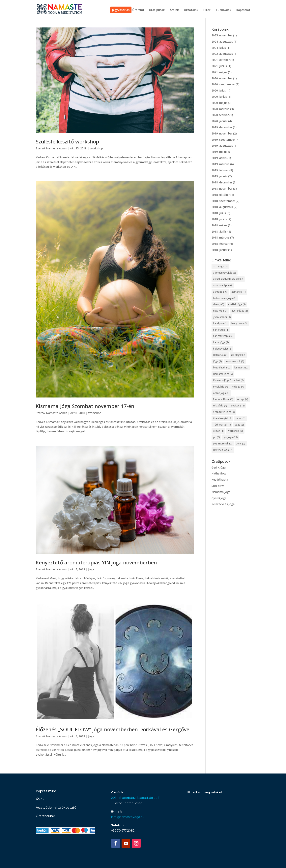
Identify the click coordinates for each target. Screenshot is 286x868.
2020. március (220, 109)
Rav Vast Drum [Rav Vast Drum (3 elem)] (223, 399)
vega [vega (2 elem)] (239, 425)
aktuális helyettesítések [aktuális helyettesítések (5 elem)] (228, 279)
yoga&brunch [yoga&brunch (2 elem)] (223, 444)
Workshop (96, 148)
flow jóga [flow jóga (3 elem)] (220, 311)
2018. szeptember (223, 201)
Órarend (138, 10)
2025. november (222, 35)
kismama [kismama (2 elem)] (241, 368)
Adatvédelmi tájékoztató (56, 808)
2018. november (222, 189)
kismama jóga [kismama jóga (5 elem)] (223, 374)
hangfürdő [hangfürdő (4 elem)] (221, 330)
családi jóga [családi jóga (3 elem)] (237, 304)
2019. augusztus (222, 146)
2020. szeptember (223, 84)
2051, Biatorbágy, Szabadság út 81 (136, 798)
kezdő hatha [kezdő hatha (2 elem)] (222, 368)
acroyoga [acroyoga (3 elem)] (220, 266)
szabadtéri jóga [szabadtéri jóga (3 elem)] (224, 412)
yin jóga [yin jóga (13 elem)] (231, 437)
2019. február (220, 170)
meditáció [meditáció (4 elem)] (221, 387)
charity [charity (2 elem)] (219, 304)
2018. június (219, 219)
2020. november (222, 78)
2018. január (219, 250)
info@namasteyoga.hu (128, 817)
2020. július (219, 90)
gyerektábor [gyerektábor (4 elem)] (222, 317)
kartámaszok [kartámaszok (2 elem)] (235, 361)
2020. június (219, 97)
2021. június (219, 66)
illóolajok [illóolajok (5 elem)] (238, 355)
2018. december (222, 182)
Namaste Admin (57, 148)
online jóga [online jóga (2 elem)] (221, 393)
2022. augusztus (222, 54)
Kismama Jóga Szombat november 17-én (85, 406)
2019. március (220, 164)
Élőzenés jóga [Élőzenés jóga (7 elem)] (223, 450)
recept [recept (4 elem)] (243, 399)
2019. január (219, 176)
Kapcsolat (243, 10)
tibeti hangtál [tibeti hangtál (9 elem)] (222, 418)
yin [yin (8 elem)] (216, 437)
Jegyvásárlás (121, 10)
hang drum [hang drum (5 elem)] (239, 323)
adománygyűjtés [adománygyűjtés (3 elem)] (225, 273)
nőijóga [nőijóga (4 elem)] (238, 387)
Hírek (207, 10)
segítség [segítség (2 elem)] (238, 406)
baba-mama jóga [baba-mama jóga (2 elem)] (225, 298)
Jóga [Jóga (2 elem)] (217, 361)
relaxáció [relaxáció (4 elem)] (220, 406)
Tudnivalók (223, 10)
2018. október (221, 195)
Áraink (174, 10)
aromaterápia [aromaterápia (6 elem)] (223, 285)
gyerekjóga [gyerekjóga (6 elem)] (240, 311)
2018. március (220, 237)
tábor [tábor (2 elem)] (241, 418)
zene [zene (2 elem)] (241, 444)
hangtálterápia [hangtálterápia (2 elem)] (223, 336)
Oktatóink (191, 10)
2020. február (220, 115)
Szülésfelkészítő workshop (67, 141)
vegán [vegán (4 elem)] (218, 431)
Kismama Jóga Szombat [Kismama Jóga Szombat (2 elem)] (228, 380)
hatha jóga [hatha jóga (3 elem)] (221, 342)
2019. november (222, 133)
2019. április (219, 158)
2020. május (219, 103)
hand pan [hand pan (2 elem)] (220, 323)
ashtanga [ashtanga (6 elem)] (220, 292)
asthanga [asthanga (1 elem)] (239, 292)
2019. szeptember (223, 140)
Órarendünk (45, 816)
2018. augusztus (222, 207)
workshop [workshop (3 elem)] (235, 431)
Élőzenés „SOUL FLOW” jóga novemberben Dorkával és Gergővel (113, 729)
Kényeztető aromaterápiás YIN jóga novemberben (96, 562)
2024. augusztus (222, 41)
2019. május (219, 152)
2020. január (219, 121)
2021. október (221, 60)
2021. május (219, 72)
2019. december (222, 127)
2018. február (220, 244)
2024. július (219, 48)
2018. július (219, 213)
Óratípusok (157, 10)
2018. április (219, 231)
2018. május (219, 225)
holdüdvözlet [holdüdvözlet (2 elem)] (222, 349)
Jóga (91, 569)
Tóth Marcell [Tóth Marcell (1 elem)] (222, 425)
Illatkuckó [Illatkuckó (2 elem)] (220, 355)
